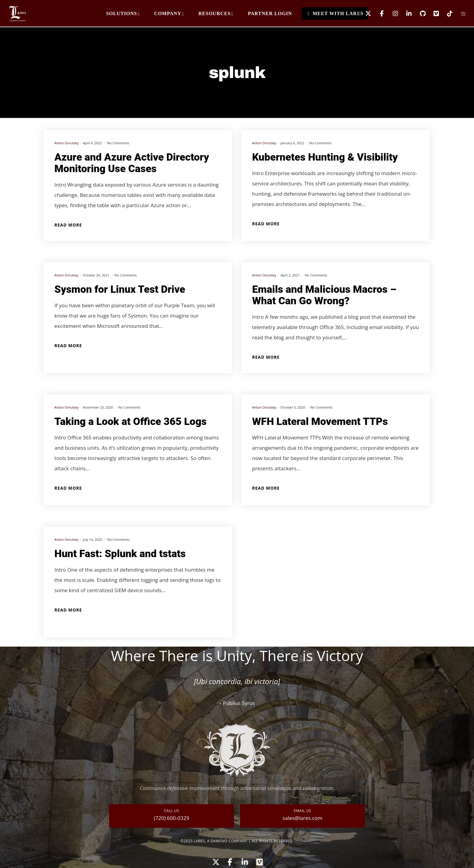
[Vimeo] (432, 14)
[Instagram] (392, 14)
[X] (364, 14)
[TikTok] (446, 14)
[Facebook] (378, 14)
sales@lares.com (303, 818)
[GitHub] (419, 14)
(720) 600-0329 (172, 818)
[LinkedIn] (405, 14)
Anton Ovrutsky (67, 143)
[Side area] (460, 14)
